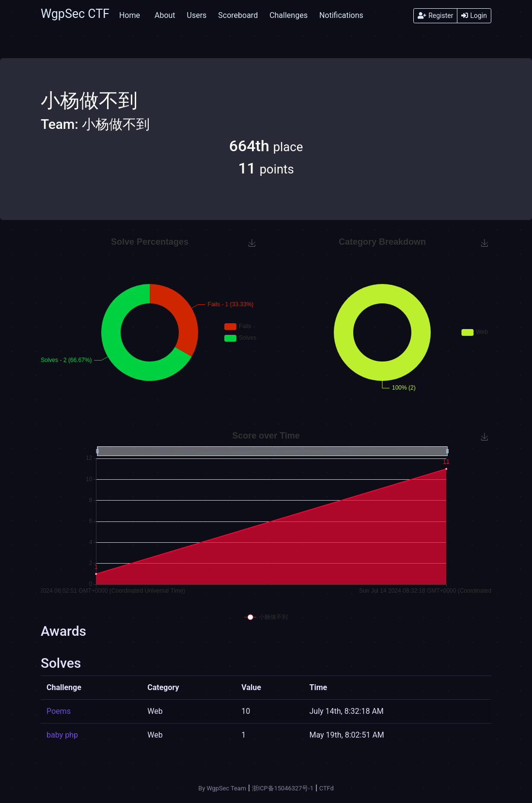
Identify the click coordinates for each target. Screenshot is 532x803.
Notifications (341, 15)
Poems (59, 711)
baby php (62, 735)
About (165, 15)
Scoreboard (238, 15)
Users (197, 15)
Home (130, 15)
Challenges (289, 15)
